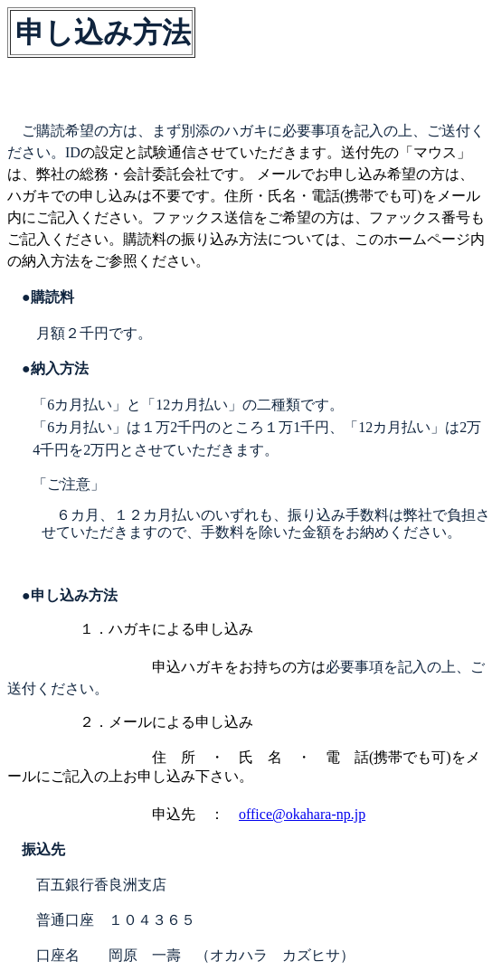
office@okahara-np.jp (302, 814)
